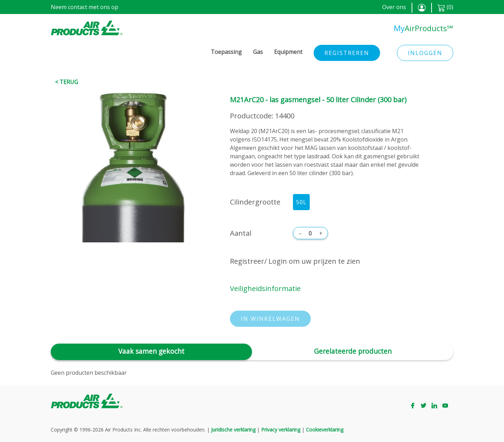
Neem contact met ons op (85, 7)
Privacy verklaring (281, 430)
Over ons (394, 7)
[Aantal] (310, 233)
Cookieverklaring (325, 430)
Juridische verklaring (233, 430)
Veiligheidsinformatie (265, 288)
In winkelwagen (270, 319)
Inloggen (425, 53)
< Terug (66, 82)
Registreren (347, 53)
